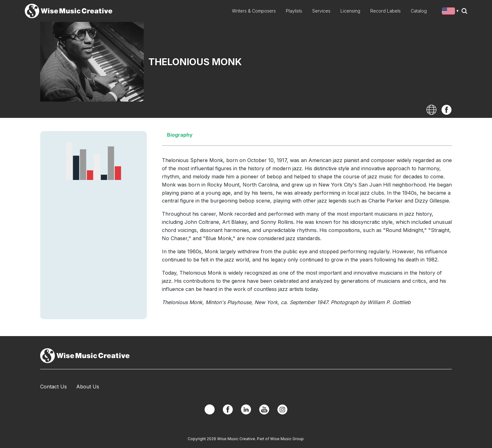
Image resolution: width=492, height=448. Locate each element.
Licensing (350, 11)
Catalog (419, 11)
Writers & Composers (254, 11)
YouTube (264, 409)
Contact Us (53, 387)
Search (464, 11)
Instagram (282, 409)
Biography (180, 135)
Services (321, 11)
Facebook (447, 110)
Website (431, 110)
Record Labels (385, 11)
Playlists (294, 11)
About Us (88, 387)
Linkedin (246, 409)
